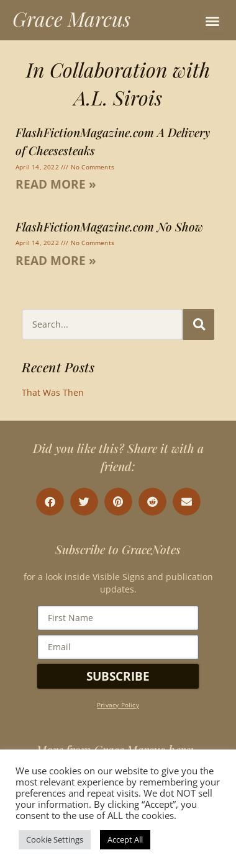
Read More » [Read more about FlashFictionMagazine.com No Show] (56, 260)
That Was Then (53, 392)
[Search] (199, 324)
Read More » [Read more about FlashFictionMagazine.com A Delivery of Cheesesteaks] (56, 184)
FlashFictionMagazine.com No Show (109, 226)
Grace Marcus (71, 18)
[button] (212, 21)
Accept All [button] (125, 839)
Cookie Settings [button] (55, 839)
